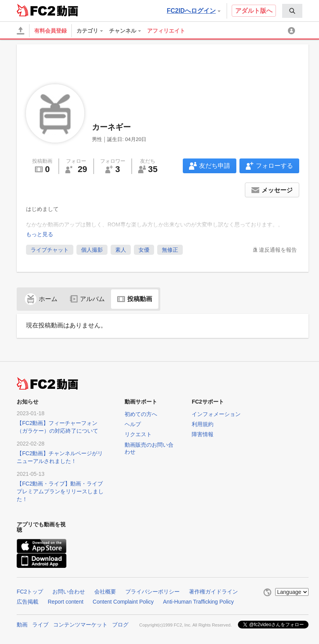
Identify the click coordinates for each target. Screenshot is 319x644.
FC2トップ (30, 592)
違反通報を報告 (278, 250)
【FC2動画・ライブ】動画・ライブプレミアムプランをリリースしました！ (60, 491)
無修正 (170, 250)
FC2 (36, 10)
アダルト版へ (254, 11)
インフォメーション (216, 414)
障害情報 (203, 434)
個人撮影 (92, 250)
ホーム (41, 299)
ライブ (40, 625)
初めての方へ (141, 414)
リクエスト (138, 434)
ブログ (120, 625)
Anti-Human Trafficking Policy (199, 602)
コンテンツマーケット (80, 625)
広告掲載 (28, 602)
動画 (22, 625)
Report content (66, 602)
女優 (144, 250)
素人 (121, 250)
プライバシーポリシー (153, 592)
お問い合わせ (69, 592)
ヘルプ (133, 424)
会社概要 (105, 592)
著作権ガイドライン (213, 592)
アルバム (87, 299)
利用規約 (203, 424)
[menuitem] (292, 11)
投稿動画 (135, 299)
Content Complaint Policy (123, 602)
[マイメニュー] (293, 31)
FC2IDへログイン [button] (194, 11)
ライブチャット (50, 250)
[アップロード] (21, 31)
